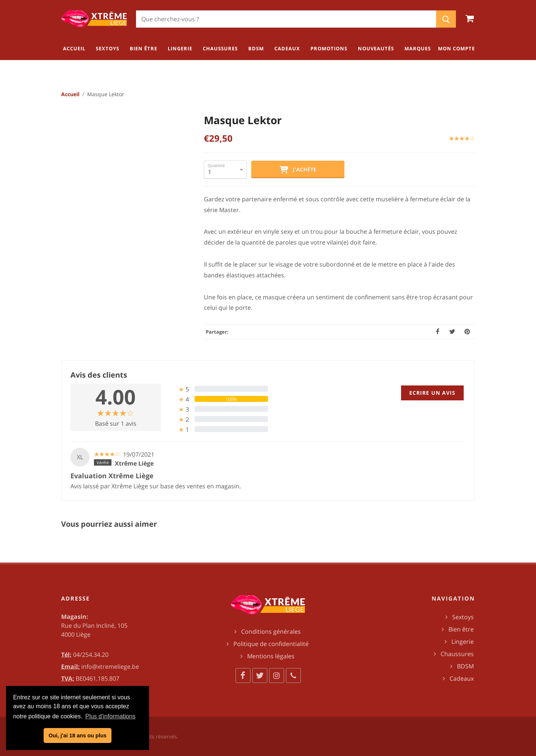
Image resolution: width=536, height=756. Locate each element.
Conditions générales (271, 631)
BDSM (465, 666)
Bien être (461, 629)
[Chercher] (286, 19)
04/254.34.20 (91, 655)
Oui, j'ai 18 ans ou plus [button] (77, 735)
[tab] (217, 389)
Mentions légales (271, 656)
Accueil (70, 94)
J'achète (298, 170)
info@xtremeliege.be (110, 667)
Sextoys (463, 617)
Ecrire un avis (432, 393)
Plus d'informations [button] (111, 716)
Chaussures (457, 654)
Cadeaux (462, 678)
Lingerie (463, 642)
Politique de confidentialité (271, 644)
